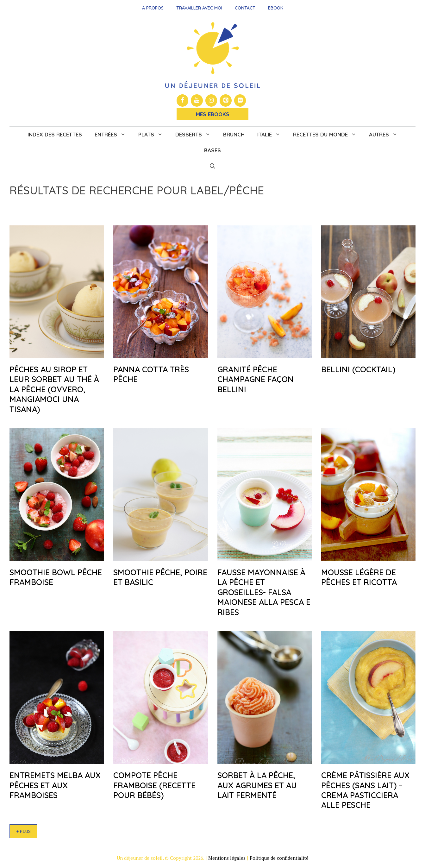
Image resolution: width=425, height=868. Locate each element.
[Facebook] (183, 101)
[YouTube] (197, 101)
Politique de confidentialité (279, 858)
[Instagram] (211, 101)
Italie (272, 135)
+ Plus (23, 831)
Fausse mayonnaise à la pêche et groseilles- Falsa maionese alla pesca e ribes (264, 592)
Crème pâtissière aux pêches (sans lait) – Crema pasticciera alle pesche (365, 790)
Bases (212, 150)
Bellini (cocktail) (358, 369)
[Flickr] (240, 101)
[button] (212, 166)
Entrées (113, 135)
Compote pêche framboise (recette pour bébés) (154, 785)
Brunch (234, 134)
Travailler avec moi (199, 8)
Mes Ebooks (213, 114)
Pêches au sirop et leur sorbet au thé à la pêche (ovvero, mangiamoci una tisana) (54, 389)
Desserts (196, 135)
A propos (153, 8)
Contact (245, 8)
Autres (386, 135)
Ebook (276, 8)
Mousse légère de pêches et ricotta (359, 577)
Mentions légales (227, 858)
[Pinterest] (226, 101)
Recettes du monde (328, 135)
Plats (154, 135)
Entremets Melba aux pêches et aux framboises (55, 785)
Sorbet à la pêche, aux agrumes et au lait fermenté (257, 785)
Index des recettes (55, 134)
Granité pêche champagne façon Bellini (256, 379)
